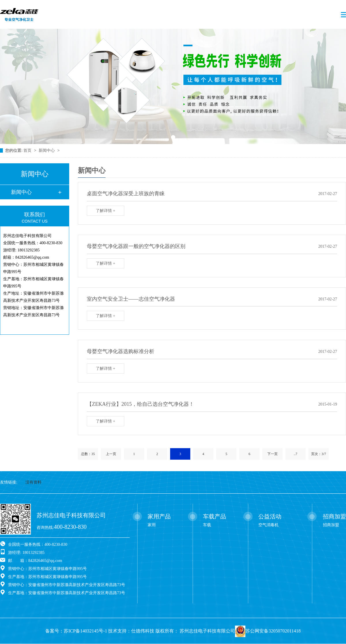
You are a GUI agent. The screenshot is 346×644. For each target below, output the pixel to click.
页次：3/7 (318, 454)
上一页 (111, 454)
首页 (28, 150)
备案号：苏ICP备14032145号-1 (76, 631)
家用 (152, 525)
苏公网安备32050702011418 (273, 631)
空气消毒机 (268, 525)
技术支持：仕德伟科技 (131, 631)
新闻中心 (47, 150)
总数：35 (88, 454)
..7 (296, 454)
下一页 (272, 454)
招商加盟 (331, 525)
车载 (207, 525)
